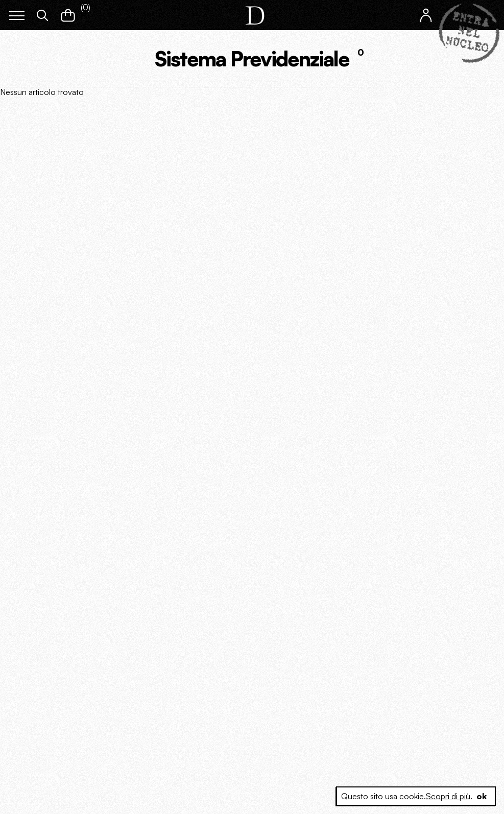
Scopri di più (448, 796)
